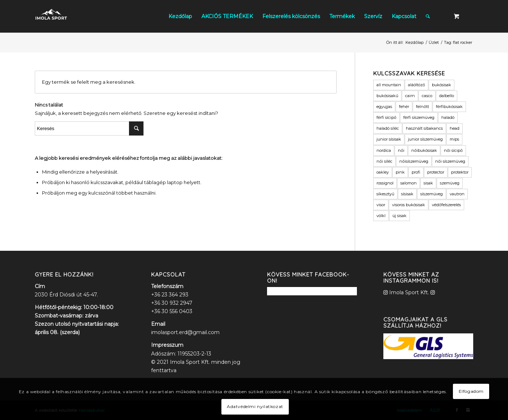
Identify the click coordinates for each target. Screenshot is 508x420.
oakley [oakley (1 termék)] (383, 172)
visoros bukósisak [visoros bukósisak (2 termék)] (409, 205)
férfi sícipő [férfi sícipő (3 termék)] (386, 117)
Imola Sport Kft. (409, 292)
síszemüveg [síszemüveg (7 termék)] (432, 194)
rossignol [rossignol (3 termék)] (385, 183)
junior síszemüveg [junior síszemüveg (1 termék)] (425, 139)
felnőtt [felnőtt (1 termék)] (422, 107)
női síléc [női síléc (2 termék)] (384, 161)
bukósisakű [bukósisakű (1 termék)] (387, 96)
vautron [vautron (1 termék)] (457, 194)
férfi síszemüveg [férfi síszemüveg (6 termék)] (419, 117)
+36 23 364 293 (170, 295)
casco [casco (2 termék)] (427, 96)
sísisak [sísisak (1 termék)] (407, 194)
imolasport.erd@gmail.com (185, 332)
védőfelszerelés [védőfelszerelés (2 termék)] (446, 205)
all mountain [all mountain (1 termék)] (389, 85)
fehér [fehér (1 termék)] (404, 107)
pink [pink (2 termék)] (400, 172)
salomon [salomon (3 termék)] (409, 183)
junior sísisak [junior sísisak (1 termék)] (389, 139)
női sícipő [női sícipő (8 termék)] (453, 150)
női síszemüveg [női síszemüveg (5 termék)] (450, 161)
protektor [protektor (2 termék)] (460, 172)
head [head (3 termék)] (455, 128)
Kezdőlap (415, 42)
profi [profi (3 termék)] (416, 172)
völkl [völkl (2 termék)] (381, 216)
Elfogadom (471, 391)
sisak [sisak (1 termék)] (428, 183)
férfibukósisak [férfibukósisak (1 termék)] (449, 107)
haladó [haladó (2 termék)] (448, 117)
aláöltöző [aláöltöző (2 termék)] (417, 85)
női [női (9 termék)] (401, 150)
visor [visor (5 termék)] (381, 205)
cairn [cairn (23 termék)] (410, 96)
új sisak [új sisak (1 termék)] (399, 216)
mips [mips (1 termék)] (454, 139)
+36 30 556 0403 (172, 311)
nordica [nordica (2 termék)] (384, 150)
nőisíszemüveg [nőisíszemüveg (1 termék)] (414, 161)
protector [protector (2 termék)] (436, 172)
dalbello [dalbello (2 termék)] (447, 96)
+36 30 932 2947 (172, 303)
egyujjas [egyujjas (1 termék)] (384, 107)
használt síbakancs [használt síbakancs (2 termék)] (424, 128)
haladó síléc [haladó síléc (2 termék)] (388, 128)
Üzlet (434, 42)
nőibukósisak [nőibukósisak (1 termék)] (424, 150)
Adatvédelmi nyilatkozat (255, 406)
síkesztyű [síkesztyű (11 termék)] (385, 194)
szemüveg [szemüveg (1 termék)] (450, 183)
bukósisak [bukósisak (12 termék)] (442, 85)
